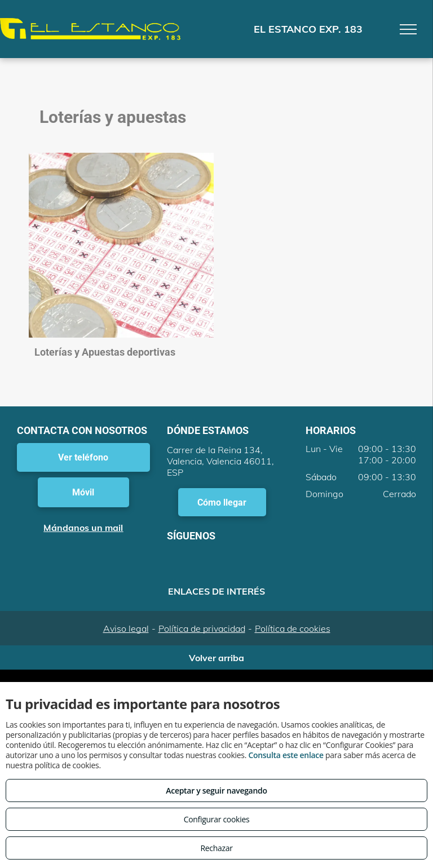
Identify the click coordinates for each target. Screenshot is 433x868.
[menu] (408, 29)
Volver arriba (216, 658)
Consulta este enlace (286, 755)
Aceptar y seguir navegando (216, 790)
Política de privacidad (202, 628)
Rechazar (216, 848)
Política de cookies (293, 628)
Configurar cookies (217, 819)
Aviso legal (126, 628)
